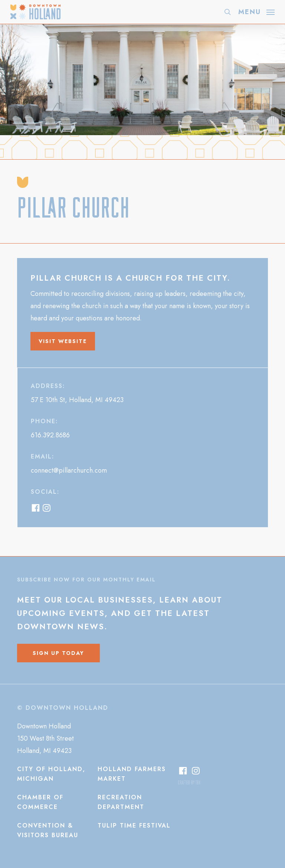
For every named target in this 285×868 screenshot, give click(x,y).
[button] (256, 11)
